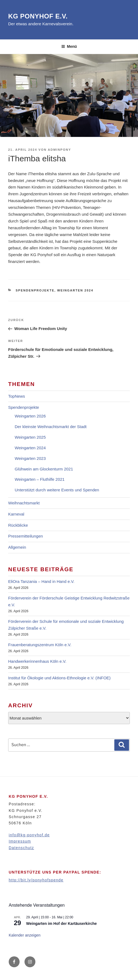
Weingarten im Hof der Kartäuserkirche (62, 924)
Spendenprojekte (35, 290)
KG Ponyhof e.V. (38, 16)
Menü (69, 46)
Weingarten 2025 (30, 437)
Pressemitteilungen (26, 536)
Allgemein (17, 547)
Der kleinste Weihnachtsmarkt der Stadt (51, 427)
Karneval (16, 514)
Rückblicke (18, 525)
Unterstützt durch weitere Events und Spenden (57, 490)
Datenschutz (21, 848)
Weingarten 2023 (30, 458)
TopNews (17, 396)
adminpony (59, 150)
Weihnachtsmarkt (24, 503)
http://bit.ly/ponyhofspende (36, 880)
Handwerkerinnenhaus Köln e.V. (37, 661)
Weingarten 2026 (30, 416)
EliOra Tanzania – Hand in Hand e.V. (41, 581)
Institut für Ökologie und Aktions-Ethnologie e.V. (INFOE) (59, 678)
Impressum (20, 841)
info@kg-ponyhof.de (29, 835)
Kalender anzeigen (25, 935)
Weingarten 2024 (75, 290)
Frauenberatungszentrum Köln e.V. (40, 645)
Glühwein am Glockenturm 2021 (44, 469)
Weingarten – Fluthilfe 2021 (40, 479)
